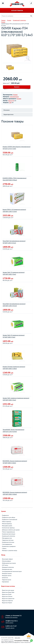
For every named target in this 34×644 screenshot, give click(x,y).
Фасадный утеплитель (8, 567)
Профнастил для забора (9, 517)
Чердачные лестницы (8, 540)
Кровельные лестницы (8, 542)
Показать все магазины (11, 617)
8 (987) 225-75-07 (11, 626)
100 (10, 102)
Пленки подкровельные (8, 532)
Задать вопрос (9, 623)
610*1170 (11, 101)
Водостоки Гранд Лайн (8, 592)
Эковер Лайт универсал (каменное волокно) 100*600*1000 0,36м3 (16, 399)
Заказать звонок (10, 628)
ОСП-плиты (5, 565)
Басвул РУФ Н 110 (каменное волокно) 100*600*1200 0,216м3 (14, 210)
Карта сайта (17, 638)
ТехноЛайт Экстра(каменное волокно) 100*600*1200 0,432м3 (14, 305)
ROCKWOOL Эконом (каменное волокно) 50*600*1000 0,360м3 (15, 462)
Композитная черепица (8, 528)
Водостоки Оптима (7, 596)
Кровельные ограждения (9, 546)
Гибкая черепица (7, 522)
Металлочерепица (7, 524)
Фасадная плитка (7, 576)
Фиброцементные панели (9, 563)
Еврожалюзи (5, 582)
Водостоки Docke (7, 594)
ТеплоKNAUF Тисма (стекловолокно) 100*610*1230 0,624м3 (13, 431)
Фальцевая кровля (7, 526)
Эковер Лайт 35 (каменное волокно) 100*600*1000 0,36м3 (14, 273)
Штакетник (5, 578)
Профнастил (5, 515)
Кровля (19, 99)
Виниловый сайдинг (7, 559)
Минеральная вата (7, 569)
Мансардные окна (7, 538)
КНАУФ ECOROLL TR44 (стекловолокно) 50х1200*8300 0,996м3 (15, 179)
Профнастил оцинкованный (10, 520)
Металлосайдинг (7, 561)
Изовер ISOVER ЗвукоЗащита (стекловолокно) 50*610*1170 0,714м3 (17, 148)
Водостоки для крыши (8, 590)
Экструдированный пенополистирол (12, 571)
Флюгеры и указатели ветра (10, 550)
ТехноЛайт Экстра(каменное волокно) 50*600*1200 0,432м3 (14, 242)
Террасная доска (7, 580)
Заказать (17, 87)
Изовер (15, 95)
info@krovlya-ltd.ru (12, 621)
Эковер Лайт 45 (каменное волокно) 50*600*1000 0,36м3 (14, 336)
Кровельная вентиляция (9, 534)
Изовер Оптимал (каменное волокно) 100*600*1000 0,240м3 (14, 368)
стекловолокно (14, 97)
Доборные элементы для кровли (11, 530)
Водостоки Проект (7, 603)
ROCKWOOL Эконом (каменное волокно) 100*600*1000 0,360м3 (15, 493)
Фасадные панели (7, 573)
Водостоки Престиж (7, 601)
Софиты (4, 548)
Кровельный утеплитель (9, 536)
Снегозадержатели (7, 544)
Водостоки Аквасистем (8, 599)
